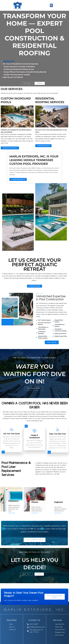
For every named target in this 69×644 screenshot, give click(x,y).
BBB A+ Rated (8, 61)
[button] (51, 5)
